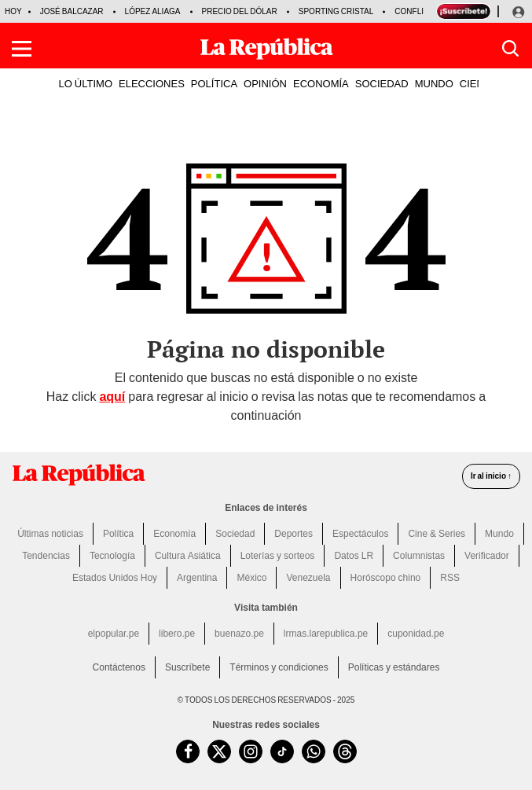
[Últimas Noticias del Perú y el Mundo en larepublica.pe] (266, 49)
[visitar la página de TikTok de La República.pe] (282, 751)
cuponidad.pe (416, 634)
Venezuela (308, 578)
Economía (174, 534)
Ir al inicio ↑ (491, 476)
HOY (13, 11)
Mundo (499, 534)
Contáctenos (119, 667)
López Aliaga (153, 11)
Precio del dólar (240, 11)
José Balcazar (72, 11)
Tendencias (46, 556)
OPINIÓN (265, 83)
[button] (22, 49)
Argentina (197, 578)
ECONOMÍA (321, 83)
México (251, 578)
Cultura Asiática (188, 556)
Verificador (487, 556)
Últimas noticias (50, 534)
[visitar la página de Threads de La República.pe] (345, 751)
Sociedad (235, 534)
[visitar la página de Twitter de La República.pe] (219, 751)
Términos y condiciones (279, 667)
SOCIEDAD (382, 83)
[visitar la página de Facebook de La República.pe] (188, 751)
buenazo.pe (239, 634)
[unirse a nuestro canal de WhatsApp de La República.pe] (314, 751)
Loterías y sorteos (278, 556)
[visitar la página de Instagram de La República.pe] (251, 751)
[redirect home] (79, 475)
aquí (112, 397)
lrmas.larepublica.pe (326, 634)
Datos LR (354, 556)
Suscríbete (187, 667)
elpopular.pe (114, 634)
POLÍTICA (214, 83)
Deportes (294, 534)
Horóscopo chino (386, 578)
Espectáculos (360, 534)
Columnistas (419, 556)
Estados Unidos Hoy (115, 578)
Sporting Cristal (336, 11)
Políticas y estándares (394, 667)
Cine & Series (437, 534)
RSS (450, 578)
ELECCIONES (152, 83)
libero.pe (177, 634)
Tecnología (112, 556)
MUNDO (434, 83)
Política (118, 534)
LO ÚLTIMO (86, 83)
